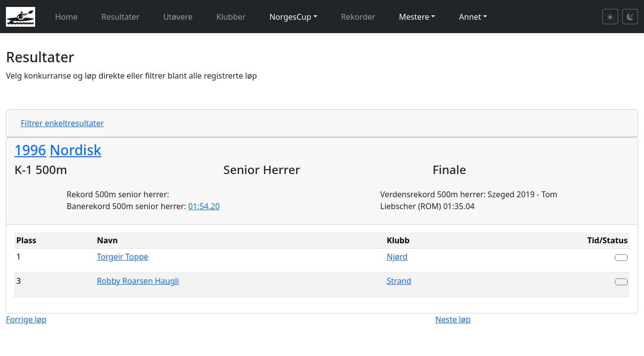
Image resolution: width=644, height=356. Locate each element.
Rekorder (358, 17)
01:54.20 (204, 206)
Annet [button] (470, 17)
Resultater (121, 17)
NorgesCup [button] (290, 17)
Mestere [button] (414, 17)
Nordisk (75, 150)
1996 (30, 150)
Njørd (397, 257)
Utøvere (178, 17)
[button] (621, 258)
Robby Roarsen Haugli (138, 281)
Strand (399, 281)
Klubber (231, 17)
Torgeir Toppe (123, 257)
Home (66, 17)
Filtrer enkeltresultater (62, 123)
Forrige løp (26, 319)
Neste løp (453, 319)
